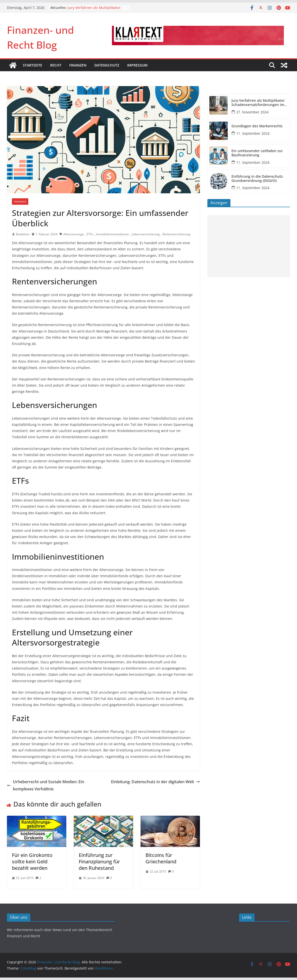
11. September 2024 (253, 133)
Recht (56, 65)
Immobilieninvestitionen (112, 234)
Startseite (33, 65)
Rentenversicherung (176, 234)
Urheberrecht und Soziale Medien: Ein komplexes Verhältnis (46, 785)
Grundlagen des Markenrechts (257, 126)
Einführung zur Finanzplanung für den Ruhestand (99, 862)
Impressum (137, 65)
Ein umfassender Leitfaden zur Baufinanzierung (257, 153)
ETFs (90, 234)
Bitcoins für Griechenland (161, 858)
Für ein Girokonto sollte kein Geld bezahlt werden (32, 862)
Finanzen (78, 65)
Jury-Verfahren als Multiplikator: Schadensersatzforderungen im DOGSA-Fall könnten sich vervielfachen (258, 103)
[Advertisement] (249, 246)
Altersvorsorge (74, 234)
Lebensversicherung (146, 234)
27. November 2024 (252, 112)
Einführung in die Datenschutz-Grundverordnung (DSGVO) (258, 179)
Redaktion (23, 234)
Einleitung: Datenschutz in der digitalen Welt (155, 782)
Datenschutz (107, 65)
